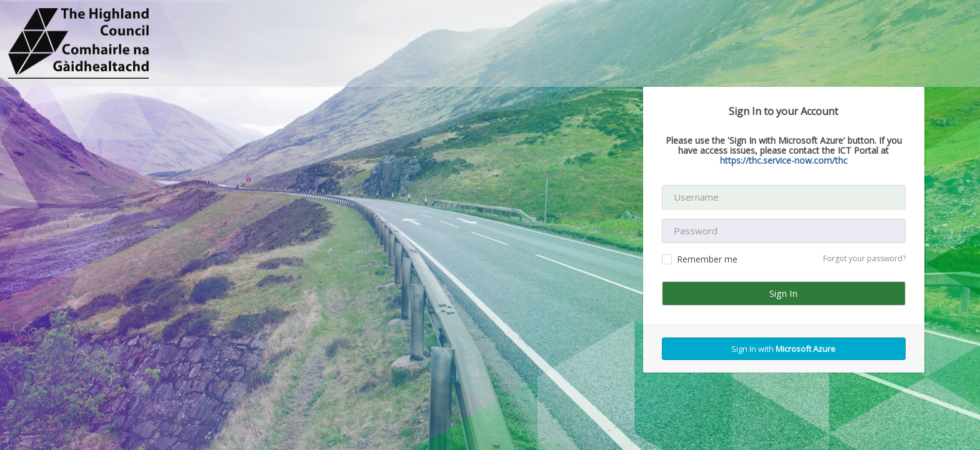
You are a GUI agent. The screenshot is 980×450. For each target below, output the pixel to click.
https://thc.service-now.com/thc (784, 160)
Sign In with (783, 349)
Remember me (700, 259)
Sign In (783, 293)
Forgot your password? (864, 258)
